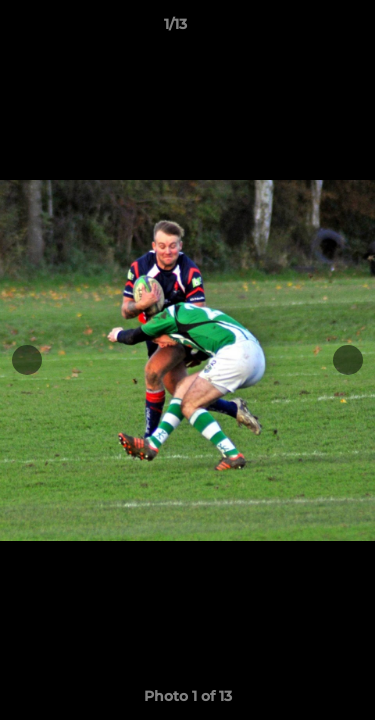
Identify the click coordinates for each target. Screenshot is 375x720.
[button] (303, 29)
